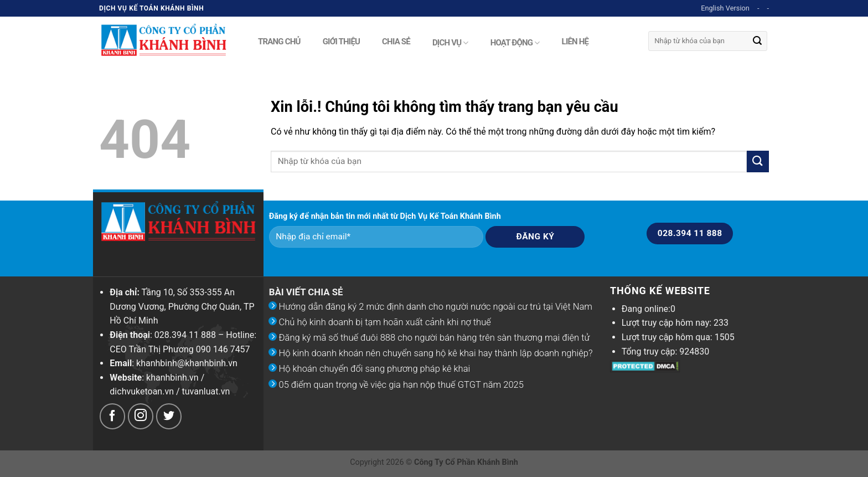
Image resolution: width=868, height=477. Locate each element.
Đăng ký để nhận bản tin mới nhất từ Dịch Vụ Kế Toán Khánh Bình (385, 216)
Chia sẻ (396, 40)
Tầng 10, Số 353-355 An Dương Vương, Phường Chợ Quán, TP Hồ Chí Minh (182, 306)
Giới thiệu (341, 40)
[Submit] (757, 41)
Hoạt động (515, 43)
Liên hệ (575, 40)
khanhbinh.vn (172, 378)
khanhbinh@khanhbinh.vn (187, 363)
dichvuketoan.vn (142, 391)
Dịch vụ (450, 43)
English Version (725, 8)
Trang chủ (279, 40)
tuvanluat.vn (206, 391)
